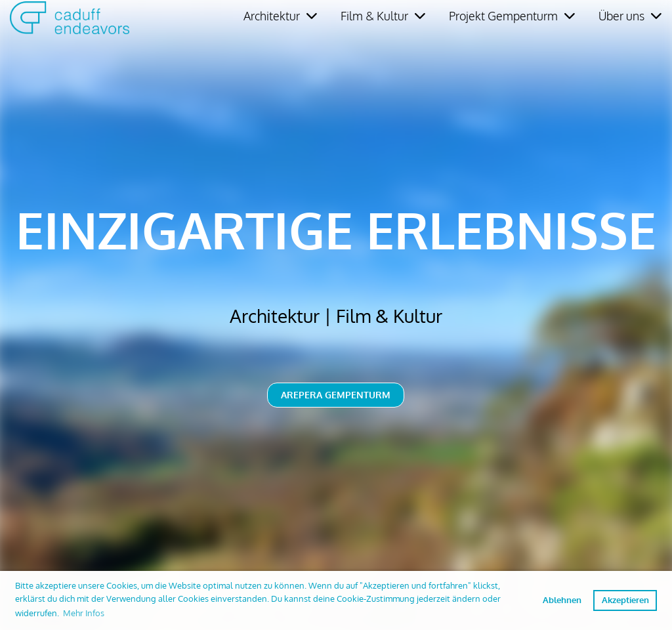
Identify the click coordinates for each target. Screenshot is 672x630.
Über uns (630, 16)
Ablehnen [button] (562, 600)
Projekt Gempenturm (512, 16)
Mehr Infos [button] (84, 613)
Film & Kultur (383, 16)
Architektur (280, 16)
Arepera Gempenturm (336, 395)
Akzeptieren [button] (625, 600)
